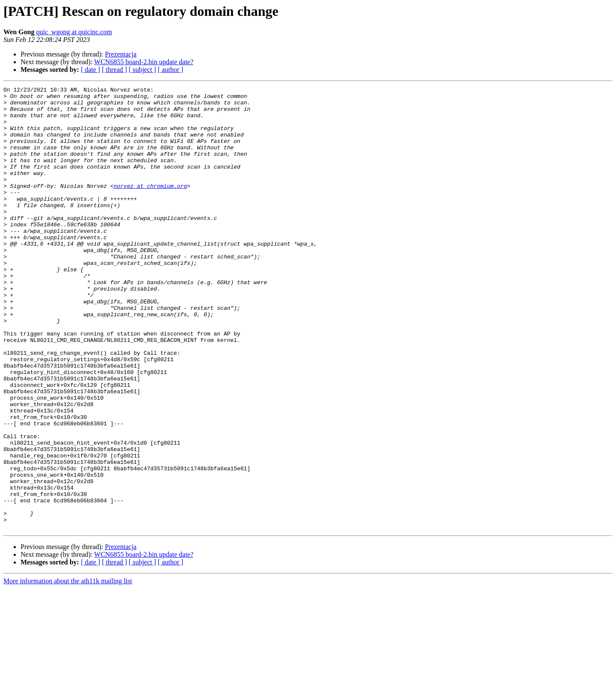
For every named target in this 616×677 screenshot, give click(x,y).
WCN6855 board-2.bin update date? (144, 62)
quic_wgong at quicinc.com (74, 32)
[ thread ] (114, 70)
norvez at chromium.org (150, 206)
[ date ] (90, 70)
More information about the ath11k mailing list (68, 670)
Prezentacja (121, 54)
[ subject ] (142, 70)
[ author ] (171, 70)
